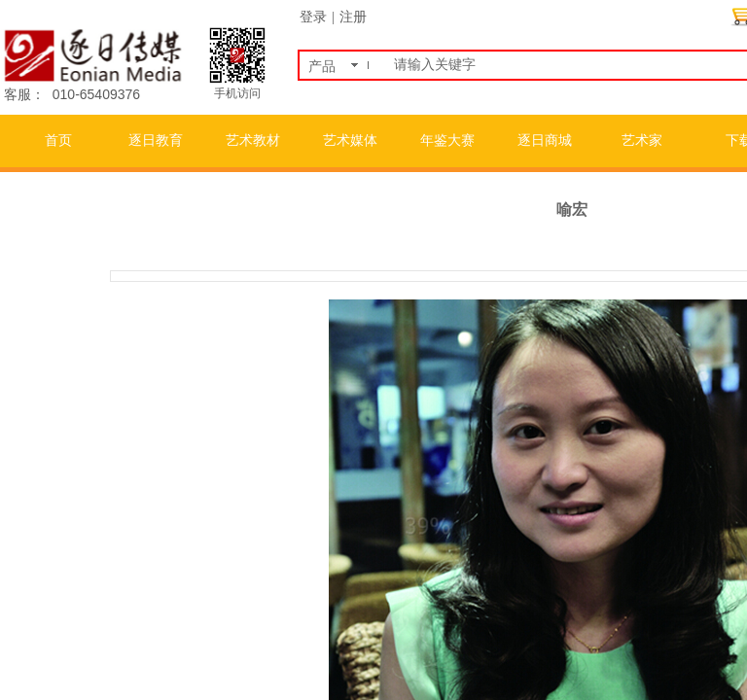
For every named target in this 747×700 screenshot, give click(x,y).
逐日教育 (156, 140)
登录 (313, 17)
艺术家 (642, 140)
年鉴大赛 (447, 140)
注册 (353, 17)
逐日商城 (545, 140)
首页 (58, 140)
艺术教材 (253, 140)
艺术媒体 (350, 140)
